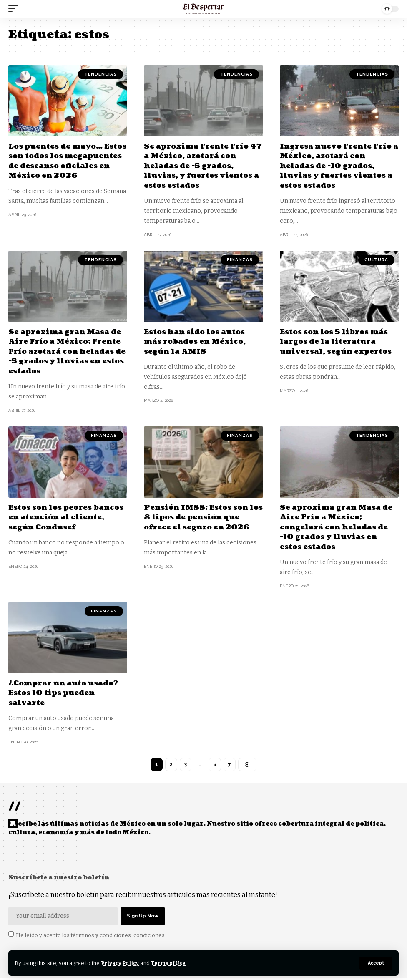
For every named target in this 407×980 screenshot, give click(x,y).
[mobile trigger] (15, 9)
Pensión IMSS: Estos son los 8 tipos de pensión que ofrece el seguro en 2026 (202, 517)
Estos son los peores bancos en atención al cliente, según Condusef (62, 517)
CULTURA (376, 259)
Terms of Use (170, 963)
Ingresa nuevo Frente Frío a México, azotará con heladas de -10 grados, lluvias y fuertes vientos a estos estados (339, 166)
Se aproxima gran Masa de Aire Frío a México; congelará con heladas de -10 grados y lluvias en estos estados (339, 527)
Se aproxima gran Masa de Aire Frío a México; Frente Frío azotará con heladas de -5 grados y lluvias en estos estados (67, 351)
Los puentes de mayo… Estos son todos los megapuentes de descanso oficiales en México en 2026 (66, 166)
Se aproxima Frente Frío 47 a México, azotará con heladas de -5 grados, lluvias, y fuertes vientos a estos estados (200, 166)
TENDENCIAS (100, 74)
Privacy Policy (121, 963)
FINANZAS (240, 259)
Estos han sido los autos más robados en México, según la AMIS (198, 341)
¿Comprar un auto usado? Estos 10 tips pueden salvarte (67, 693)
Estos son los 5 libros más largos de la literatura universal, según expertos (338, 341)
